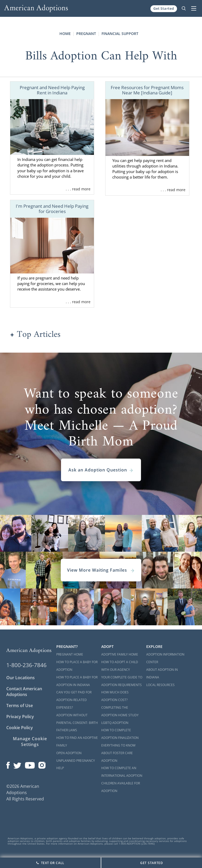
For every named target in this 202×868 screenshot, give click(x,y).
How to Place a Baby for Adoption (77, 666)
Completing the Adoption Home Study (120, 711)
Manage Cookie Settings (30, 742)
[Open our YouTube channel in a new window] (30, 764)
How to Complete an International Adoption (122, 772)
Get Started (164, 8)
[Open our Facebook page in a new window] (8, 764)
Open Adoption (69, 753)
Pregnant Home (70, 654)
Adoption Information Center (165, 658)
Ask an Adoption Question (101, 470)
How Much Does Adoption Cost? (115, 696)
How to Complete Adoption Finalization (120, 734)
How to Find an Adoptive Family (77, 742)
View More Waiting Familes (101, 570)
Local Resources (160, 685)
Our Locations (21, 678)
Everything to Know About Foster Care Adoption (118, 753)
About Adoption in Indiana (162, 673)
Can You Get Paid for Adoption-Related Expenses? (74, 700)
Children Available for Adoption (121, 787)
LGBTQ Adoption (115, 723)
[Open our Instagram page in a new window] (42, 764)
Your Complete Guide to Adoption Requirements (122, 681)
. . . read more (78, 189)
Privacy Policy (20, 717)
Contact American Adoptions (24, 692)
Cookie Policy (20, 728)
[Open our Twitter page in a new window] (17, 764)
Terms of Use (20, 705)
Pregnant (86, 34)
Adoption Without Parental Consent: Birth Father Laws (77, 723)
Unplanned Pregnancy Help (76, 764)
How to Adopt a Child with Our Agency (120, 666)
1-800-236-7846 (26, 665)
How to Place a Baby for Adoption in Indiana (77, 681)
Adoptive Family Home (120, 654)
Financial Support (120, 34)
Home (65, 34)
